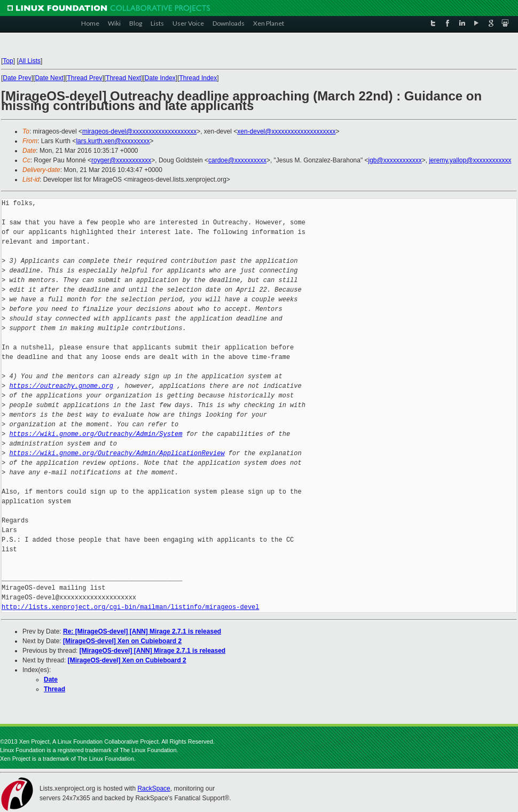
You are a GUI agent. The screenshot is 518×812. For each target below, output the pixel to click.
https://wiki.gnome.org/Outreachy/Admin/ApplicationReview (117, 453)
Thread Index (198, 78)
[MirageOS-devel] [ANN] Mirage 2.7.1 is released (152, 651)
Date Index (160, 78)
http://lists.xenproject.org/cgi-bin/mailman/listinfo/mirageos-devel (130, 607)
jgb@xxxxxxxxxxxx (395, 160)
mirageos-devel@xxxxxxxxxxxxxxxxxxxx (139, 131)
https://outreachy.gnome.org (61, 386)
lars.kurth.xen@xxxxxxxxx (113, 141)
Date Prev (17, 78)
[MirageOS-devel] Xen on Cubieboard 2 (122, 641)
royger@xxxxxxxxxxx (121, 160)
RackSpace (154, 788)
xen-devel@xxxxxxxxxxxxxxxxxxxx (286, 131)
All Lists (30, 61)
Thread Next (123, 78)
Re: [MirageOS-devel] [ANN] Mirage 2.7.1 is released (142, 631)
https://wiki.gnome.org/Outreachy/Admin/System (96, 434)
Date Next (49, 78)
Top (8, 61)
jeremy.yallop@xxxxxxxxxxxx (470, 160)
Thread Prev (84, 78)
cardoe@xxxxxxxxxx (237, 160)
